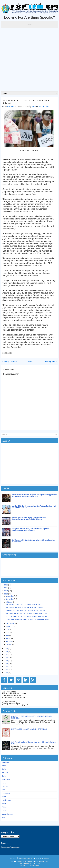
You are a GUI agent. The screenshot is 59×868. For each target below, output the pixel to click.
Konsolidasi (6, 779)
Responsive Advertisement (11, 847)
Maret (8, 638)
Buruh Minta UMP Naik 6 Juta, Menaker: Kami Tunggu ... (25, 607)
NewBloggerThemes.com (30, 865)
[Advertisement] (29, 61)
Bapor (4, 766)
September (10, 623)
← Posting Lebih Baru (10, 362)
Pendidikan (6, 793)
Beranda (31, 362)
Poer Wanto (11, 107)
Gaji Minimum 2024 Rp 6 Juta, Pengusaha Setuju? (26, 102)
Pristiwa (5, 807)
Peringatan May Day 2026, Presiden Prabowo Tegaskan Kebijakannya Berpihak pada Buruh (31, 530)
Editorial (5, 773)
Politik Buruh (6, 800)
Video (4, 817)
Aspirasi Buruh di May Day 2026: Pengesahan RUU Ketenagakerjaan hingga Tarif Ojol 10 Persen (29, 518)
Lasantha (44, 861)
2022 (6, 649)
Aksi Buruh (6, 762)
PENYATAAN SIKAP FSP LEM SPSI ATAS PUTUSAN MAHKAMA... (28, 619)
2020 (6, 655)
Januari (9, 644)
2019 (6, 657)
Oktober (9, 602)
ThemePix (22, 861)
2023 (6, 594)
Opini (4, 790)
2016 (6, 666)
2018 (6, 661)
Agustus (9, 626)
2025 (6, 588)
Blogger (47, 858)
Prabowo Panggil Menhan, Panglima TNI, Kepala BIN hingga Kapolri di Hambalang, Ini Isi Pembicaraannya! (34, 496)
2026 (6, 585)
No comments (44, 107)
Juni (8, 632)
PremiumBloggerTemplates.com (30, 863)
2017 (6, 664)
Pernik (4, 797)
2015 (6, 669)
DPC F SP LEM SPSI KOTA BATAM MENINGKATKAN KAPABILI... (28, 616)
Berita (4, 769)
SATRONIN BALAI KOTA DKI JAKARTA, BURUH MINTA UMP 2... (28, 613)
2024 (6, 591)
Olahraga (5, 786)
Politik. (4, 804)
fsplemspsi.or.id (29, 4)
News (34, 107)
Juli (8, 629)
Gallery (4, 776)
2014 (6, 673)
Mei (8, 635)
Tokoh (4, 811)
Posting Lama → (51, 362)
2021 (6, 652)
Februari (9, 641)
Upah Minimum (7, 814)
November (10, 599)
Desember (10, 596)
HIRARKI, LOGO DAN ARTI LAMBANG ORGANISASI (29, 729)
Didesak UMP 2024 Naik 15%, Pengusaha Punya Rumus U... (27, 610)
